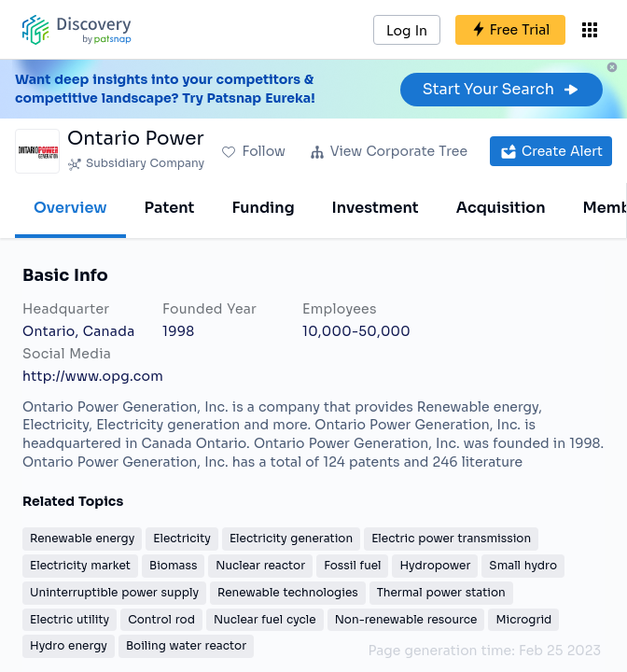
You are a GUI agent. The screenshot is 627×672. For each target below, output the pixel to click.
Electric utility (70, 619)
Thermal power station (441, 592)
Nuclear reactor (260, 565)
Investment (376, 208)
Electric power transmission (451, 538)
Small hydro (523, 565)
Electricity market (80, 565)
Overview (70, 208)
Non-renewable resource (406, 619)
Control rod (161, 619)
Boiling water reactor (186, 645)
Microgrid (523, 619)
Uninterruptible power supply (114, 592)
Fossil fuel (352, 565)
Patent (170, 208)
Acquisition (501, 208)
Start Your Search (502, 89)
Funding (263, 208)
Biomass (173, 565)
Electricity (182, 538)
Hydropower (435, 565)
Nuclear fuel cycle (265, 619)
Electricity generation (291, 538)
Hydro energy (69, 645)
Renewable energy (82, 538)
